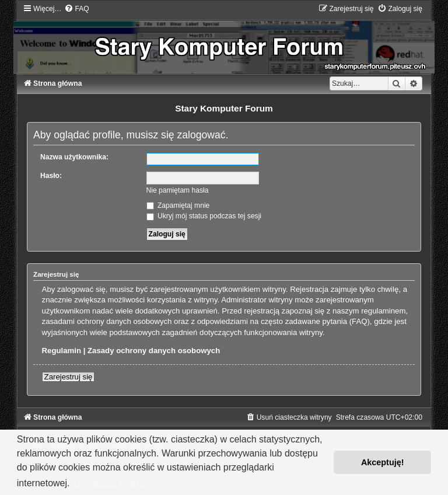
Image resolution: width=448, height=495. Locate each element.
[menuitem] (76, 9)
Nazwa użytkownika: (74, 157)
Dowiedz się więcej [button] (113, 483)
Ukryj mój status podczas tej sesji (204, 216)
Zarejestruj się (69, 377)
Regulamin (62, 351)
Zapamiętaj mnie (178, 205)
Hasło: (51, 176)
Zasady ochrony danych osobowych (154, 351)
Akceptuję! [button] (383, 462)
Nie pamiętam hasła (178, 190)
